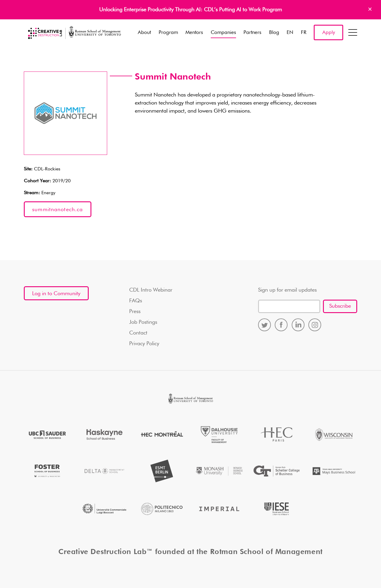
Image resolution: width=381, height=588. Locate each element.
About (144, 33)
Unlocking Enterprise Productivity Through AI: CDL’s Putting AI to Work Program (190, 10)
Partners (252, 33)
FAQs (136, 301)
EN (290, 33)
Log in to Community (56, 294)
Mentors (194, 33)
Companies (223, 33)
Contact (138, 333)
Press (135, 312)
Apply (329, 33)
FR (304, 33)
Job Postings (143, 322)
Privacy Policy (144, 344)
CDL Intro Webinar (151, 290)
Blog (274, 33)
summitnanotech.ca (57, 210)
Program (168, 33)
